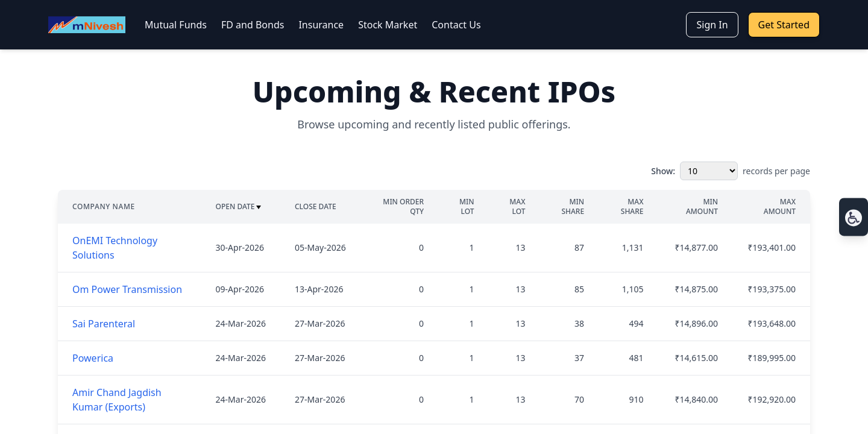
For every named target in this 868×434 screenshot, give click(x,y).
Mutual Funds (176, 25)
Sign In (712, 25)
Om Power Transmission (127, 289)
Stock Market (388, 25)
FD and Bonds (253, 25)
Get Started (784, 25)
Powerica (93, 358)
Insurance (321, 25)
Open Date (239, 207)
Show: (663, 171)
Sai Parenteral (104, 324)
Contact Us (456, 25)
